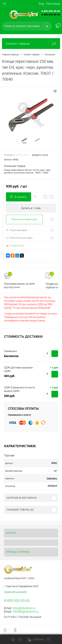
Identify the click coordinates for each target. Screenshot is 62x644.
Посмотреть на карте (15, 592)
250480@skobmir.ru (26, 612)
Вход (41, 3)
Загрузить (52, 478)
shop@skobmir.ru (24, 608)
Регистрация (53, 3)
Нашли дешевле (16, 230)
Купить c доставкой (55, 354)
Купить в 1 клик (31, 208)
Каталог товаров (31, 44)
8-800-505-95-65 (51, 15)
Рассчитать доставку (19, 238)
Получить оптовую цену (24, 219)
